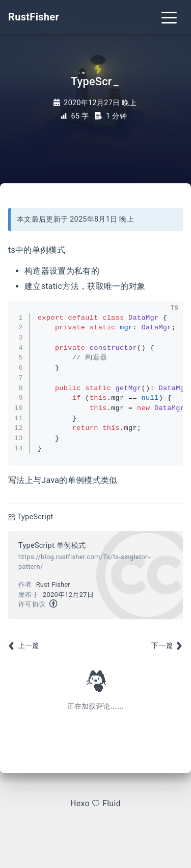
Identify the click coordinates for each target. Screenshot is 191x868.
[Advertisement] (95, 650)
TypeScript (35, 517)
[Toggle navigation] (169, 17)
